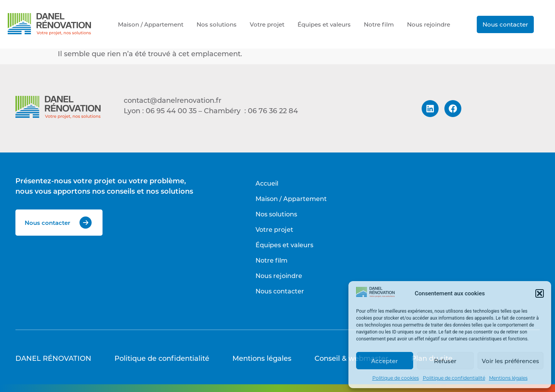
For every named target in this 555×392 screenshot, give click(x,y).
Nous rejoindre (429, 24)
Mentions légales (508, 378)
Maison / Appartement (151, 24)
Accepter (384, 361)
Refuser (445, 361)
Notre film (379, 24)
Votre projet (267, 24)
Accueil (267, 183)
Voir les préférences (510, 361)
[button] (540, 293)
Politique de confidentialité (454, 378)
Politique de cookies (396, 378)
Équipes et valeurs (324, 24)
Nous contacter (505, 24)
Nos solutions (217, 24)
